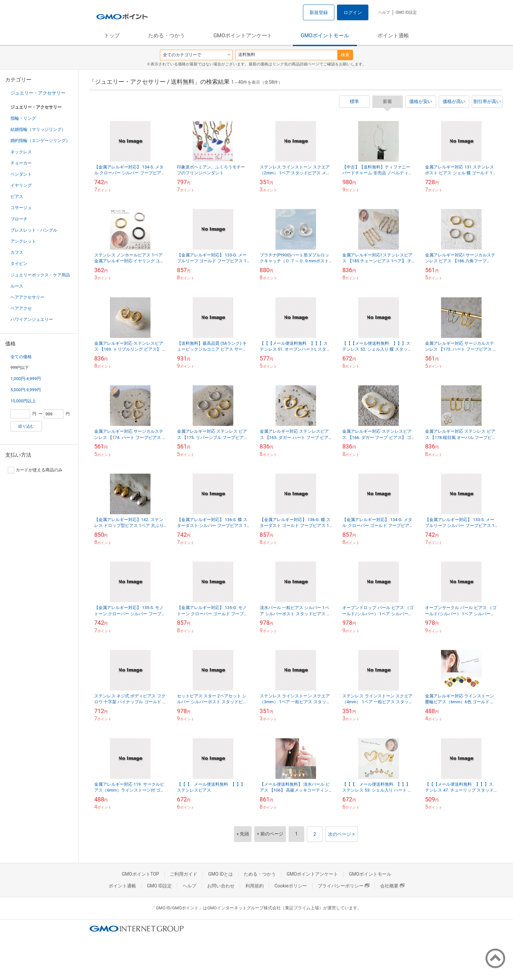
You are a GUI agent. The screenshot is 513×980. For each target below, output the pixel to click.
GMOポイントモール (325, 35)
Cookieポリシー (291, 886)
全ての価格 (21, 357)
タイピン (19, 263)
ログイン (353, 12)
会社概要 (392, 886)
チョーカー (21, 163)
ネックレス (21, 152)
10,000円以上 (23, 401)
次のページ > (341, 834)
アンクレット (23, 241)
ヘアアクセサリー (27, 297)
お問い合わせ (221, 886)
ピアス (17, 196)
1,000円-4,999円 (26, 379)
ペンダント (21, 174)
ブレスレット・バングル (34, 230)
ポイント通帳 (393, 35)
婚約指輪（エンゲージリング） (40, 140)
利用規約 (255, 886)
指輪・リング (23, 118)
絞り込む (26, 426)
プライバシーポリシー (344, 886)
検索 (345, 55)
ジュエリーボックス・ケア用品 (40, 275)
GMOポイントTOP (140, 874)
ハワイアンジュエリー (32, 319)
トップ (112, 35)
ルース (17, 286)
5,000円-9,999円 (26, 390)
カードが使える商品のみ (35, 470)
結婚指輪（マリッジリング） (38, 129)
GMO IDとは (221, 874)
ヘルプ (384, 12)
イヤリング (21, 185)
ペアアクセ (21, 308)
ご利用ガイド (184, 874)
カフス (17, 252)
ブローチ (19, 219)
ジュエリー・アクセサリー (38, 93)
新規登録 (319, 12)
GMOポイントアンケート (243, 35)
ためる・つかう (167, 35)
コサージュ (21, 208)
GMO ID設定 (406, 12)
